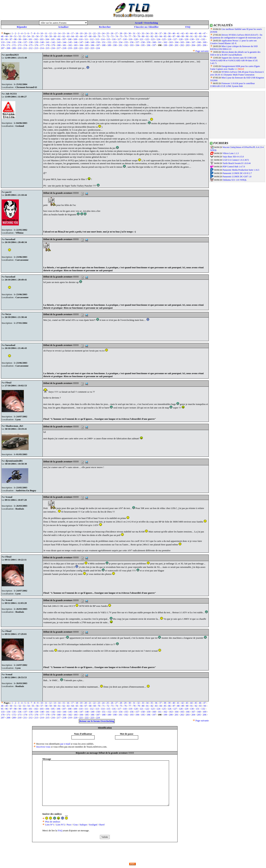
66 (81, 36)
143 (59, 42)
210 (20, 48)
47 (205, 33)
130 (192, 39)
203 (188, 45)
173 (20, 45)
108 (70, 39)
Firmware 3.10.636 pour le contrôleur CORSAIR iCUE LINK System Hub (232, 85)
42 (182, 33)
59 (51, 36)
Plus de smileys (53, 822)
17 (72, 33)
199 (165, 45)
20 (86, 33)
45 (196, 33)
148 (87, 42)
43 (187, 33)
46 (200, 33)
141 (48, 42)
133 (3, 42)
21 (90, 33)
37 (160, 33)
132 (203, 39)
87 (174, 36)
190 (115, 45)
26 (112, 33)
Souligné (93, 825)
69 (95, 36)
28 (121, 33)
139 (36, 42)
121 (141, 39)
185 (87, 45)
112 (92, 39)
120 (136, 39)
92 (196, 36)
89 (183, 36)
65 (77, 36)
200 (171, 45)
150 (98, 42)
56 (37, 36)
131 (198, 39)
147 (81, 42)
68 (90, 36)
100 (25, 39)
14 (59, 33)
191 (120, 45)
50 (11, 36)
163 (171, 42)
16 (68, 33)
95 (2, 39)
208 (8, 48)
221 (81, 48)
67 (86, 36)
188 (104, 45)
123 (153, 39)
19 (81, 33)
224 (98, 48)
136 (20, 42)
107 (64, 39)
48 (2, 36)
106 (58, 39)
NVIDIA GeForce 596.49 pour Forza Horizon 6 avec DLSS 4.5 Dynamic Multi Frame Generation (237, 73)
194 (137, 45)
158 (143, 42)
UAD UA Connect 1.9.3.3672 (236, 160)
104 (47, 39)
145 (70, 42)
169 (204, 42)
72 (108, 36)
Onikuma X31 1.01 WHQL (235, 180)
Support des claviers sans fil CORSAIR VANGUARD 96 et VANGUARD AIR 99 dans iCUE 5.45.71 (234, 61)
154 (120, 42)
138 (31, 42)
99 (20, 39)
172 (14, 45)
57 (42, 36)
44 (191, 33)
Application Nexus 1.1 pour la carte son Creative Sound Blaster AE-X (233, 42)
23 (99, 33)
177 (42, 45)
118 (125, 39)
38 (165, 33)
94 (205, 36)
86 (169, 36)
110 (81, 39)
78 (134, 36)
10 (42, 33)
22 (94, 33)
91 (191, 36)
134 (8, 42)
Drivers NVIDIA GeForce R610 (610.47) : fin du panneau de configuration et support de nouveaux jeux (236, 36)
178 (48, 45)
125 (164, 39)
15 (64, 33)
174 (25, 45)
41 (178, 33)
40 (174, 33)
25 (108, 33)
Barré (102, 825)
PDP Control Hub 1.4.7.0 (234, 167)
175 (31, 45)
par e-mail (65, 744)
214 (42, 48)
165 (182, 42)
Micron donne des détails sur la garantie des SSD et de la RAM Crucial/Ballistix (235, 53)
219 (70, 48)
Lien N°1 (50, 825)
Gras (76, 825)
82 (152, 36)
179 (53, 45)
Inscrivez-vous (44, 747)
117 (119, 39)
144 (64, 42)
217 (59, 48)
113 (97, 39)
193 (132, 45)
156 (132, 42)
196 (149, 45)
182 (70, 45)
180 (59, 45)
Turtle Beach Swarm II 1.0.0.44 (236, 163)
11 (46, 33)
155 (126, 42)
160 (154, 42)
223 (92, 48)
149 (93, 42)
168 (199, 42)
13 (55, 33)
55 (33, 36)
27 (116, 33)
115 (108, 39)
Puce (69, 825)
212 (31, 48)
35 (152, 33)
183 (76, 45)
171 (8, 45)
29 (125, 33)
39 (169, 33)
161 (160, 42)
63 (68, 36)
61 (59, 36)
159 (149, 42)
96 (7, 39)
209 (14, 48)
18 (77, 33)
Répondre (22, 27)
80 (143, 36)
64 (73, 36)
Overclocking (151, 23)
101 (30, 39)
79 (139, 36)
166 (188, 42)
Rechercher (105, 27)
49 (7, 36)
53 (24, 36)
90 (187, 36)
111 (86, 39)
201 (177, 45)
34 (147, 33)
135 (14, 42)
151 (104, 42)
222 (87, 48)
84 (161, 36)
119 (130, 39)
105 (53, 39)
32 (138, 33)
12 (50, 33)
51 (15, 36)
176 (36, 45)
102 (36, 39)
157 (137, 42)
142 (53, 42)
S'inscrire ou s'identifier (146, 27)
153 (115, 42)
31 (134, 33)
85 (165, 36)
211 (25, 48)
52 (20, 36)
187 (98, 45)
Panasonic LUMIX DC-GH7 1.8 (237, 177)
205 (199, 45)
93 (200, 36)
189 (109, 45)
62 (64, 36)
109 (75, 39)
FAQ (188, 27)
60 (55, 36)
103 (42, 39)
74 (117, 36)
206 (204, 45)
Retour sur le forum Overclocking (97, 721)
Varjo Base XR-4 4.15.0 (233, 157)
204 (193, 45)
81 (148, 36)
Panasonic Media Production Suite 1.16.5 (241, 170)
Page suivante (202, 51)
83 (156, 36)
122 (147, 39)
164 (177, 42)
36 (156, 33)
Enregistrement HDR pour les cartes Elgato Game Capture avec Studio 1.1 (235, 68)
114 (103, 39)
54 (29, 36)
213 (36, 48)
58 (46, 36)
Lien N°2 (60, 825)
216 (53, 48)
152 (109, 42)
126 (170, 39)
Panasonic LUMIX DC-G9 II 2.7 (237, 173)
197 (154, 45)
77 (130, 36)
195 (143, 45)
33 (143, 33)
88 (178, 36)
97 (11, 39)
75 (121, 36)
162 (165, 42)
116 (114, 39)
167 (193, 42)
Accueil (138, 23)
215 (47, 48)
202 (182, 45)
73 (112, 36)
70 (99, 36)
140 (42, 42)
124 (158, 39)
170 (3, 45)
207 (3, 48)
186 (93, 45)
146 (76, 42)
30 (130, 33)
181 (64, 45)
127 (175, 39)
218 (64, 48)
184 (81, 45)
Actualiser (63, 27)
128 (181, 39)
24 (103, 33)
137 (25, 42)
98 (15, 39)
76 (126, 36)
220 (76, 48)
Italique (83, 825)
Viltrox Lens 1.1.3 (230, 153)
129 (186, 39)
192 (126, 45)
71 (103, 36)
